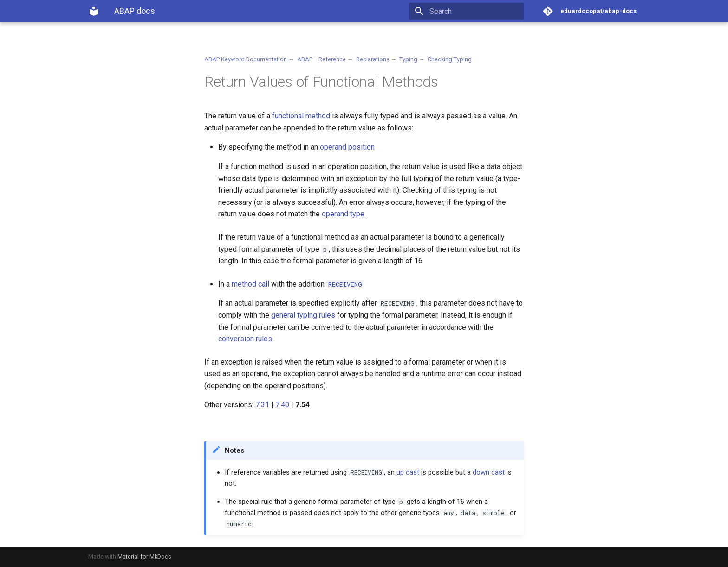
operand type (343, 214)
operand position (347, 147)
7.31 (262, 405)
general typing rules (303, 315)
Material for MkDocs (144, 557)
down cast (489, 472)
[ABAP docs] (94, 11)
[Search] (469, 11)
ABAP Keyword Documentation (246, 59)
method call (250, 284)
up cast (408, 472)
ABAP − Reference (322, 59)
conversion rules (245, 339)
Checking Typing (450, 59)
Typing (408, 59)
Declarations (373, 59)
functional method (301, 116)
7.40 (282, 405)
